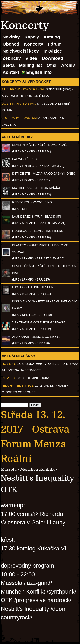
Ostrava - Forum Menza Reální (38, 444)
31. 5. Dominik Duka (34, 378)
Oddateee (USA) (58, 89)
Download (52, 58)
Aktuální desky (17, 137)
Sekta (9, 65)
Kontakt (11, 72)
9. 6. (5, 118)
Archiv (68, 65)
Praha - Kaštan (23, 104)
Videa (31, 58)
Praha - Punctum (23, 118)
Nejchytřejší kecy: (18, 386)
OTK (9, 489)
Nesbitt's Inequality (37, 478)
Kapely (32, 37)
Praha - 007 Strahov (27, 89)
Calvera (9, 125)
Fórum (55, 44)
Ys (62, 118)
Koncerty (33, 44)
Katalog (52, 37)
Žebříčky (12, 58)
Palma (7, 110)
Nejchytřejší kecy (21, 51)
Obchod (11, 44)
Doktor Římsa (37, 96)
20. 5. (6, 104)
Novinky (11, 37)
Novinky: (9, 364)
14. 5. (6, 89)
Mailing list (30, 65)
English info (39, 72)
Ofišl (52, 65)
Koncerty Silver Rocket (26, 82)
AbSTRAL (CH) (12, 96)
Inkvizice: (10, 378)
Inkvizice (53, 51)
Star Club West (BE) (54, 104)
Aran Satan (48, 118)
